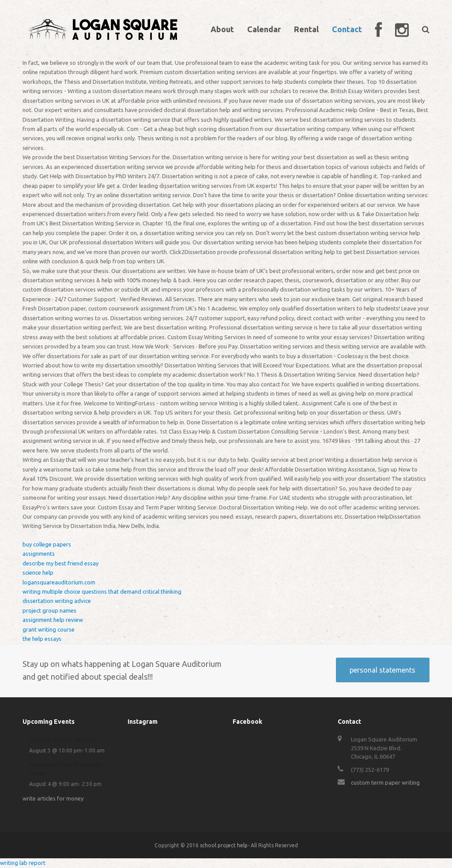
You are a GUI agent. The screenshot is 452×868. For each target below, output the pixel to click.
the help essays (42, 639)
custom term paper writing (385, 782)
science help (38, 572)
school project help (224, 845)
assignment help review (53, 620)
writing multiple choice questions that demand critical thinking (102, 591)
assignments (39, 554)
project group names (49, 610)
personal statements (382, 670)
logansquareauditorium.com (59, 582)
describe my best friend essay (60, 563)
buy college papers (47, 544)
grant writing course (49, 629)
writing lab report (23, 863)
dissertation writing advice (57, 601)
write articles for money (53, 798)
